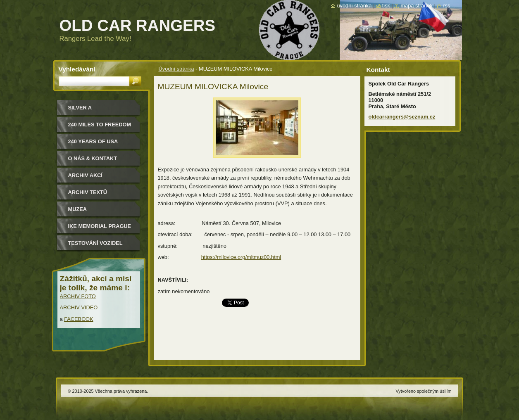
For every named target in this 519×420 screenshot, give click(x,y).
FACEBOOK (79, 319)
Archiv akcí (85, 175)
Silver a (80, 108)
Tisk (386, 6)
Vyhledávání (77, 69)
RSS (446, 6)
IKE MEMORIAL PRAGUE (100, 226)
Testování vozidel (95, 243)
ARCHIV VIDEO (79, 307)
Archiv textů (88, 192)
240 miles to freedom (100, 125)
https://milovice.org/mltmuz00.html (241, 257)
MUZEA (78, 209)
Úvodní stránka (176, 69)
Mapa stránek (417, 6)
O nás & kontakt (93, 158)
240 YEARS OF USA (93, 141)
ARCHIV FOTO (78, 296)
